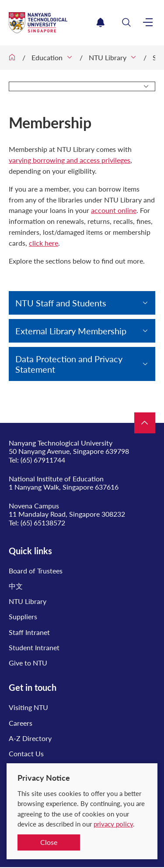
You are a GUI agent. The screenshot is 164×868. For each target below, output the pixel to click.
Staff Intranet (29, 632)
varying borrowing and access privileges (70, 160)
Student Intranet (34, 647)
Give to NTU (28, 663)
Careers (21, 723)
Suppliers (23, 616)
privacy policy (113, 824)
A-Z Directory (30, 738)
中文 (16, 586)
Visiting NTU (28, 707)
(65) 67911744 (43, 460)
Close (49, 842)
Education (47, 57)
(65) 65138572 (43, 523)
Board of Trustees (36, 571)
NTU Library (108, 57)
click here (44, 243)
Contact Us (26, 753)
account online (114, 210)
